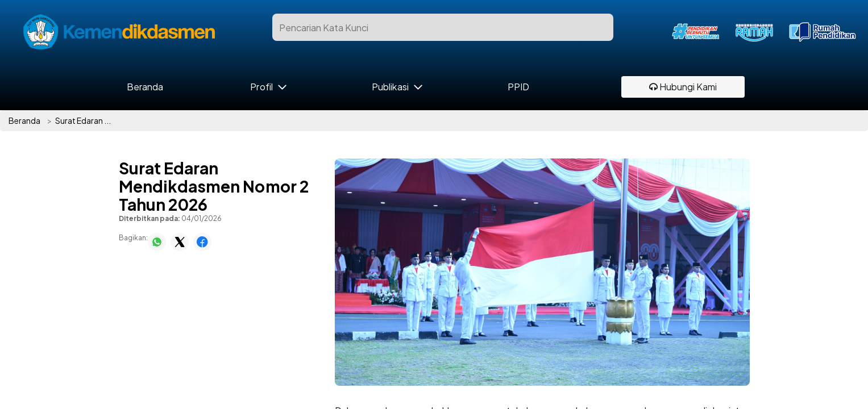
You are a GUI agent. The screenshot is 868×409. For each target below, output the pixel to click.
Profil (261, 87)
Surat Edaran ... (83, 120)
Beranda (145, 87)
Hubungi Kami (683, 87)
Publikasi (390, 87)
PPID (518, 87)
